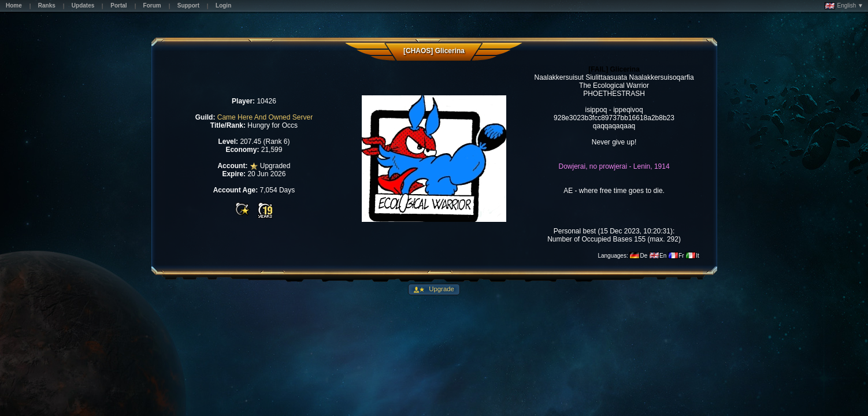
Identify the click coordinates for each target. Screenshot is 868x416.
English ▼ (844, 6)
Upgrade (441, 289)
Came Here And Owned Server (265, 117)
